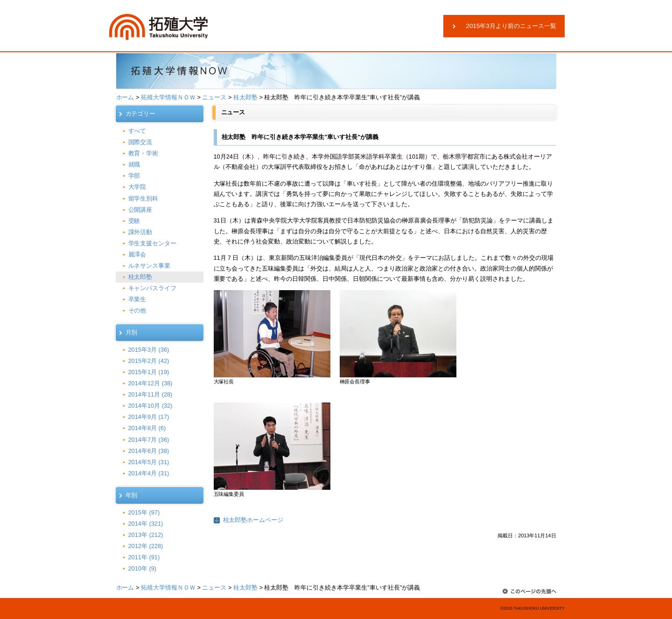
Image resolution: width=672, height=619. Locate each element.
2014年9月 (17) (149, 417)
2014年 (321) (146, 524)
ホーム (125, 97)
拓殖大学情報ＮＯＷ (168, 97)
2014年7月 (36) (149, 440)
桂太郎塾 (245, 97)
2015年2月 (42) (149, 361)
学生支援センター (153, 243)
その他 (137, 310)
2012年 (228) (146, 546)
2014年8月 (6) (147, 428)
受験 (134, 221)
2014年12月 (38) (150, 383)
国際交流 (140, 142)
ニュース (214, 97)
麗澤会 (137, 254)
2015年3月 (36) (149, 350)
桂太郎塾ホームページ (253, 520)
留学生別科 (143, 198)
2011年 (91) (144, 557)
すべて (137, 131)
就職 (134, 164)
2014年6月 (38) (149, 451)
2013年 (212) (146, 535)
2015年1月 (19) (149, 372)
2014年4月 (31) (149, 473)
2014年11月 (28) (150, 394)
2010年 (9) (143, 568)
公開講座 (140, 210)
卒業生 (137, 299)
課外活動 (140, 232)
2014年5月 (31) (149, 462)
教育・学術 (143, 153)
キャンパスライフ (153, 288)
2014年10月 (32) (150, 406)
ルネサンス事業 (150, 266)
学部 (134, 176)
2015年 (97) (144, 512)
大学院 (137, 187)
